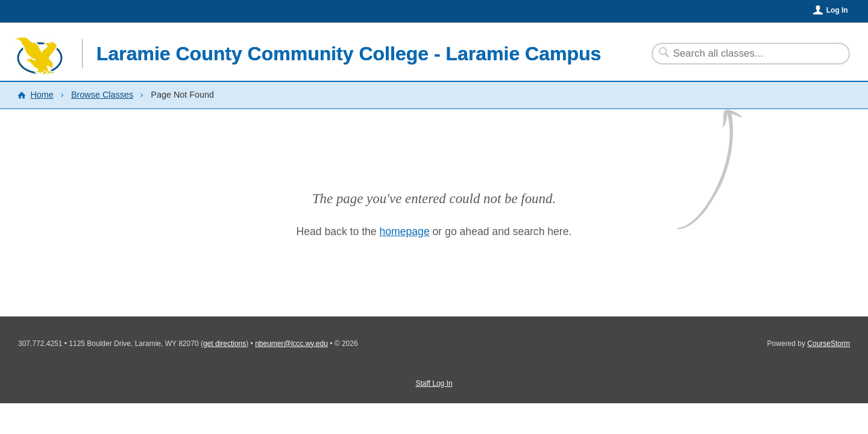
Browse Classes (102, 95)
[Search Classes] (744, 54)
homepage (405, 231)
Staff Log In (434, 383)
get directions (225, 344)
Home (42, 95)
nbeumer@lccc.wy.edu (291, 344)
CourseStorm (829, 344)
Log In (837, 10)
